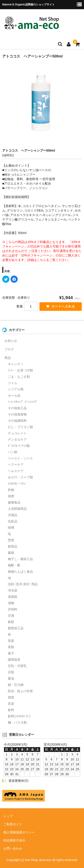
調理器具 (14, 660)
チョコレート (17, 433)
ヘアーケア (16, 465)
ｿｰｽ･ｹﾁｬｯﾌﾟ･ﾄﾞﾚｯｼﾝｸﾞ (23, 402)
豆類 (11, 672)
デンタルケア (17, 440)
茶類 (11, 647)
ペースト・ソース (20, 458)
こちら (41, 260)
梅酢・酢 (14, 565)
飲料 (11, 710)
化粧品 (13, 521)
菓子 (11, 653)
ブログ (9, 349)
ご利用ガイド (13, 824)
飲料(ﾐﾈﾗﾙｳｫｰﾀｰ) (19, 716)
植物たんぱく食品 (20, 572)
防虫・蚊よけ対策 (20, 691)
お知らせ (11, 341)
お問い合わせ (13, 848)
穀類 (11, 622)
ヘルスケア (16, 471)
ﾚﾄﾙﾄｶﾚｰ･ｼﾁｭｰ (17, 484)
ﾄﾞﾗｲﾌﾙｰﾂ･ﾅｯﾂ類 (19, 446)
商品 (8, 358)
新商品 (13, 546)
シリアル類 (16, 389)
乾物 (11, 490)
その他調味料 (17, 421)
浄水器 (13, 590)
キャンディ (16, 364)
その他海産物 (17, 414)
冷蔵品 (13, 515)
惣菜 (11, 540)
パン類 (13, 452)
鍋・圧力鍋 (16, 685)
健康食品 (14, 502)
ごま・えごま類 (19, 377)
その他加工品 (17, 408)
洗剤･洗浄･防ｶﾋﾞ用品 (23, 584)
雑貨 (11, 697)
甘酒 (11, 616)
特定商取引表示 (14, 840)
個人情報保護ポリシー (19, 832)
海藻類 (13, 597)
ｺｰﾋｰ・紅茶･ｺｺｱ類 (20, 370)
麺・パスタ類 (17, 722)
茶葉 (11, 641)
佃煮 (11, 496)
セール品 (14, 395)
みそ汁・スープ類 (20, 477)
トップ (8, 816)
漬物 (11, 603)
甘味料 (13, 609)
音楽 (11, 704)
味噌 (11, 528)
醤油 (11, 678)
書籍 (11, 553)
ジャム (13, 383)
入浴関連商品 (17, 509)
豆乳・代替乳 (17, 666)
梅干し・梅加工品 (20, 559)
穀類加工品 (16, 628)
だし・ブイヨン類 (20, 427)
